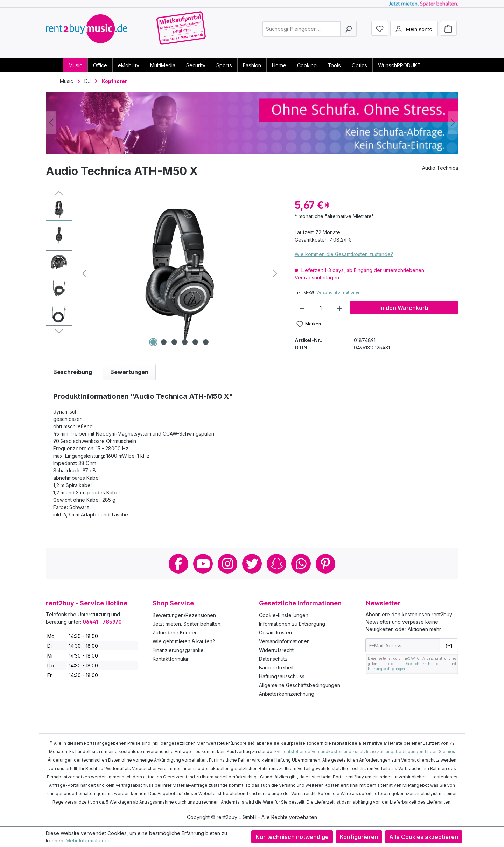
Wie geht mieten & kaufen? (184, 641)
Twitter (252, 564)
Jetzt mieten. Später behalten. (187, 624)
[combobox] (302, 33)
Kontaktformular (171, 659)
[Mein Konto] (414, 33)
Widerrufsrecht (276, 650)
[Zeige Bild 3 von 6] (174, 342)
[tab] (73, 372)
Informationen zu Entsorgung (292, 624)
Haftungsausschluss (282, 676)
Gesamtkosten (275, 633)
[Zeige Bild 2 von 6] (164, 342)
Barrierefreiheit (276, 668)
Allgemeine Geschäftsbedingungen (300, 685)
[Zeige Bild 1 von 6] (153, 342)
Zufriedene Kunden (175, 633)
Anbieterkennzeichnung (287, 694)
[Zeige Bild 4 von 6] (185, 342)
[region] (163, 273)
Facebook (178, 564)
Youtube (203, 564)
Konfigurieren (359, 837)
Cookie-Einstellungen (284, 615)
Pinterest (325, 564)
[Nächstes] (453, 123)
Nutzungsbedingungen (386, 669)
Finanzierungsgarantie (178, 650)
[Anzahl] (321, 308)
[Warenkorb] (448, 32)
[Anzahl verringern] (302, 308)
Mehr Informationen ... (90, 841)
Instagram (227, 564)
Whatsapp (301, 564)
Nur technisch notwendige (292, 837)
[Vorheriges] (51, 123)
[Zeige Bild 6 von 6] (206, 342)
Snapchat (276, 564)
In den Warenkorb (404, 308)
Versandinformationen (338, 292)
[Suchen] (348, 33)
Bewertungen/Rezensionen (184, 615)
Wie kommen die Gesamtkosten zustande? (344, 254)
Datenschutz (273, 659)
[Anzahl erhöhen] (340, 308)
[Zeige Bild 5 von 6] (195, 342)
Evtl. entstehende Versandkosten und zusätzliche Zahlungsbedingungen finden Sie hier (364, 752)
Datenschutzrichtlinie (421, 664)
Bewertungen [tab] (129, 372)
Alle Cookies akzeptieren (424, 837)
